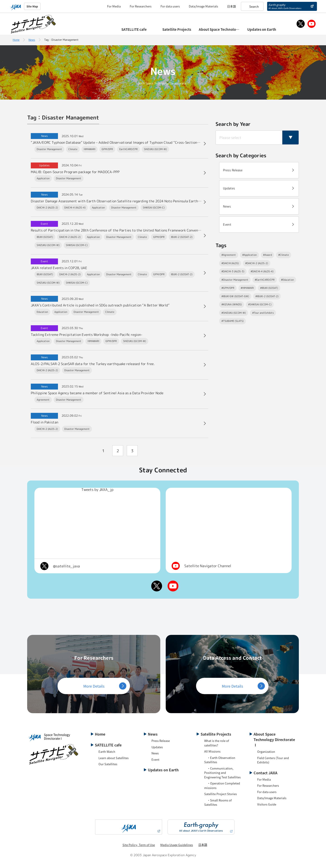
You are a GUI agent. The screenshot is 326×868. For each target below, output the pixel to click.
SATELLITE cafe (108, 745)
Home (16, 40)
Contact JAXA (265, 773)
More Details (94, 686)
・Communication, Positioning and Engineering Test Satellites (222, 773)
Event (155, 759)
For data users (170, 6)
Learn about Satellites (114, 758)
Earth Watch (107, 752)
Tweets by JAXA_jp (97, 490)
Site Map (32, 6)
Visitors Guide (267, 804)
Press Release (161, 741)
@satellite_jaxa (66, 566)
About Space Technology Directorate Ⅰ (274, 739)
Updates (157, 747)
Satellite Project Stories (221, 794)
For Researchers (141, 6)
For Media (114, 6)
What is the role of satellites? (217, 743)
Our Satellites (108, 764)
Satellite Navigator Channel (208, 566)
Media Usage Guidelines (177, 845)
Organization (266, 752)
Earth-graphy (285, 6)
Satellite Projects (216, 734)
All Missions (212, 751)
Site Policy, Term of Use (139, 845)
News (32, 40)
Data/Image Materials (203, 6)
